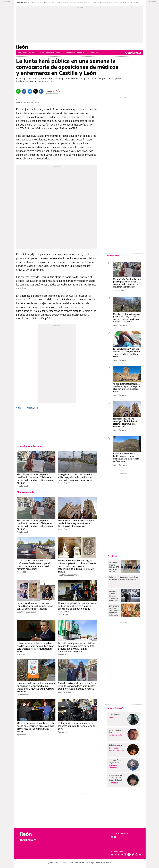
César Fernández (23, 486)
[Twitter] (36, 91)
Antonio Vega (63, 655)
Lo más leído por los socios (30, 446)
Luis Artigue (113, 783)
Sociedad (50, 53)
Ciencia (59, 53)
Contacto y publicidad (104, 863)
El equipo (64, 863)
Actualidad (22, 53)
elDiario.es (21, 655)
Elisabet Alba (63, 615)
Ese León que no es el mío (116, 731)
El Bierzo (81, 53)
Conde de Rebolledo (62, 3)
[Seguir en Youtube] (129, 854)
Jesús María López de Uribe (68, 575)
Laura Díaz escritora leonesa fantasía (79, 3)
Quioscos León (135, 3)
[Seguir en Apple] (115, 837)
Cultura (41, 53)
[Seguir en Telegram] (122, 854)
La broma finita (114, 715)
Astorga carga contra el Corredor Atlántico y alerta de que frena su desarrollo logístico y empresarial (75, 477)
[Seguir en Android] (112, 837)
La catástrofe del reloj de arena (115, 761)
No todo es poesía (115, 745)
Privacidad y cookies (77, 863)
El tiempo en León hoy (49, 3)
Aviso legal (90, 863)
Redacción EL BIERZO (121, 325)
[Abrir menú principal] (141, 47)
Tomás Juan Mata (115, 735)
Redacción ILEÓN (65, 483)
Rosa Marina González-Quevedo (116, 749)
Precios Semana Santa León (122, 3)
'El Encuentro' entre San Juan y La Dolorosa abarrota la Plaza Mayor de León (77, 726)
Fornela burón (95, 3)
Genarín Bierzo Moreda (107, 3)
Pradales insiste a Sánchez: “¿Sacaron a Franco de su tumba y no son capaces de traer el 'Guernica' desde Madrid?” (114, 596)
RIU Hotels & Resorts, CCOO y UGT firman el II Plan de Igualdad (114, 567)
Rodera (111, 717)
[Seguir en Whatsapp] (137, 854)
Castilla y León (93, 53)
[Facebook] (24, 91)
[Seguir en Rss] (140, 854)
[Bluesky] (30, 91)
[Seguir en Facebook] (119, 854)
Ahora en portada (25, 492)
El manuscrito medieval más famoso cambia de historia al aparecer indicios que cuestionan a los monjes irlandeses (114, 610)
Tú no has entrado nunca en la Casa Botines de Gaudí (115, 778)
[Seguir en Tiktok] (133, 854)
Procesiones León (37, 3)
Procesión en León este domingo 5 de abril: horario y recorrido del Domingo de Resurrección (76, 523)
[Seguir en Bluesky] (112, 854)
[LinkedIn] (41, 91)
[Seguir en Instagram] (125, 854)
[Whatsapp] (18, 91)
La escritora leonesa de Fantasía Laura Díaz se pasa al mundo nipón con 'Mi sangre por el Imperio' (35, 606)
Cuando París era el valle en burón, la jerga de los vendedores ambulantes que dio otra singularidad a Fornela (77, 686)
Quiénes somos (53, 863)
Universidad (70, 53)
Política (32, 53)
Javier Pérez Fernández (113, 767)
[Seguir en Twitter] (116, 854)
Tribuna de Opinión (116, 708)
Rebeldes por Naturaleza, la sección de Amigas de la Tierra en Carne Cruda (124, 578)
